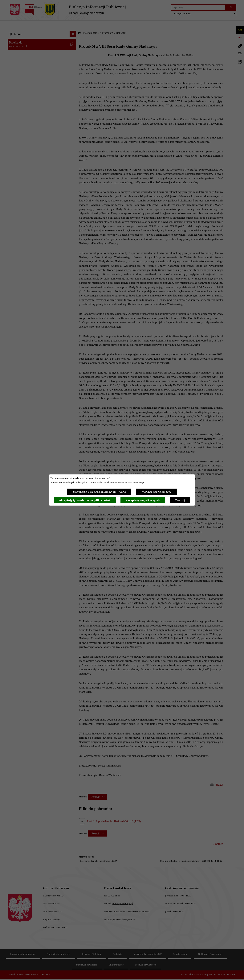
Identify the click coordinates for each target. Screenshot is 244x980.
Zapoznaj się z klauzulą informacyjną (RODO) (99, 492)
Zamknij (180, 500)
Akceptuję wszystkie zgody (143, 500)
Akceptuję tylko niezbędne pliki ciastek (85, 500)
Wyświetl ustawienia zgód (156, 492)
